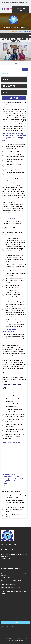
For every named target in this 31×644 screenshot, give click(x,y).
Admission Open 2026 (21, 9)
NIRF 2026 (19, 32)
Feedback (16, 622)
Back (25, 70)
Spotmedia (20, 641)
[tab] (14, 74)
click (4, 486)
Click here (14, 439)
